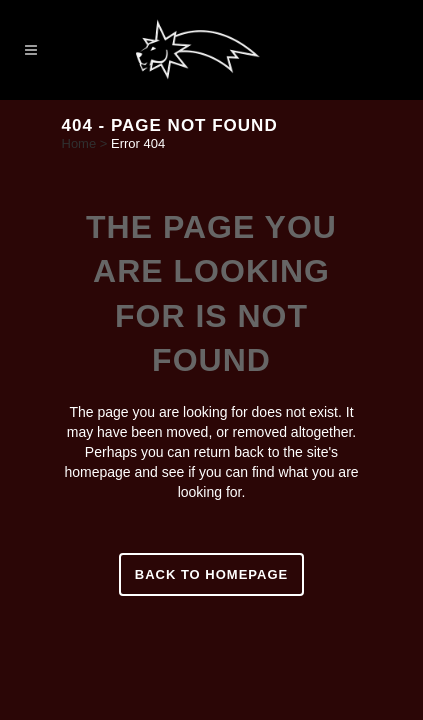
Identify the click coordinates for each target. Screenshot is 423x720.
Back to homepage (211, 574)
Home (79, 143)
